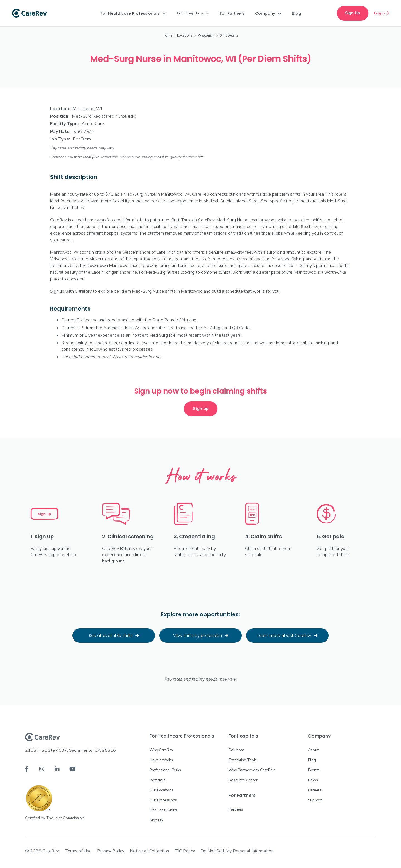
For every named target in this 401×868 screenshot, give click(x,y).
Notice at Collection (149, 851)
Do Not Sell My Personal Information (237, 851)
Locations (185, 35)
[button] (133, 13)
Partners (236, 809)
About (313, 750)
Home (167, 35)
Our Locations (161, 790)
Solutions (237, 750)
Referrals (157, 780)
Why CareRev (161, 750)
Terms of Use (78, 851)
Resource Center (243, 780)
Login (382, 13)
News (313, 780)
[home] (29, 13)
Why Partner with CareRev (251, 770)
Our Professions (163, 800)
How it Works (161, 760)
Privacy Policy (111, 851)
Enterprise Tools (243, 760)
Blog (312, 760)
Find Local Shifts (163, 810)
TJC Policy (185, 851)
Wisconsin (206, 35)
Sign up (201, 409)
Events (314, 770)
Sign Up (353, 13)
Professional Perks (165, 770)
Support (315, 800)
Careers (315, 790)
